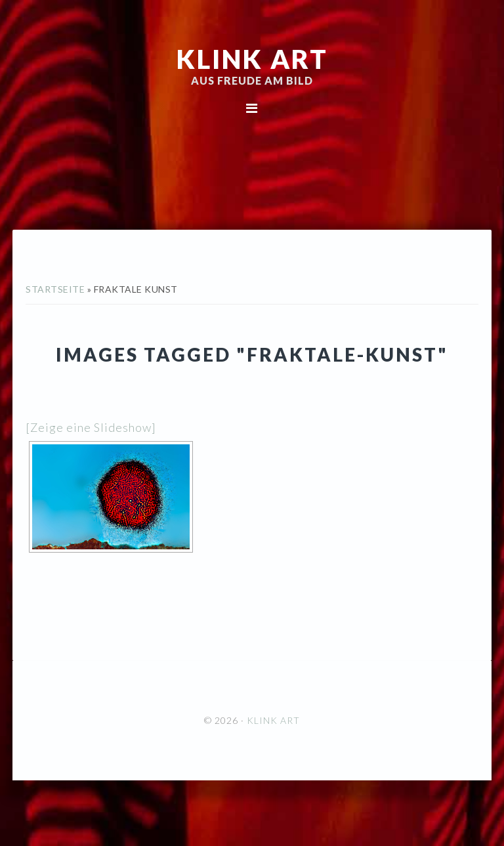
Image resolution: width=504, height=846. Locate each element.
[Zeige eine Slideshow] (91, 427)
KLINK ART (252, 59)
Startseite (55, 289)
